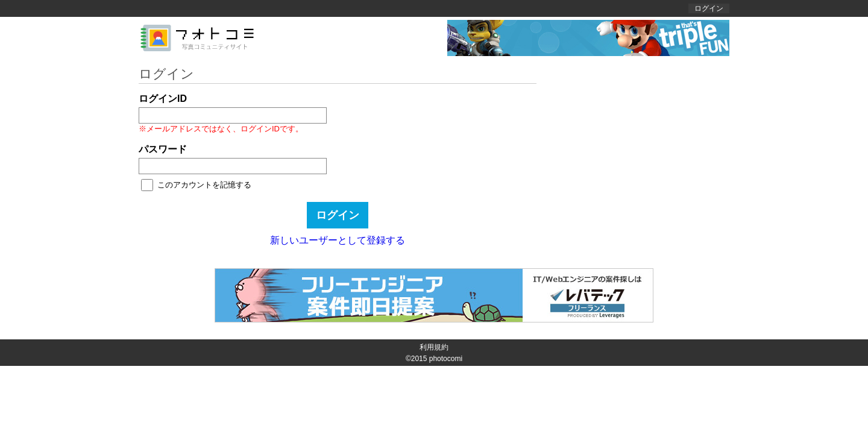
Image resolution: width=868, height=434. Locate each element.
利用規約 (434, 347)
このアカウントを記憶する (204, 185)
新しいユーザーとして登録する (338, 240)
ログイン (709, 8)
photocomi (446, 359)
